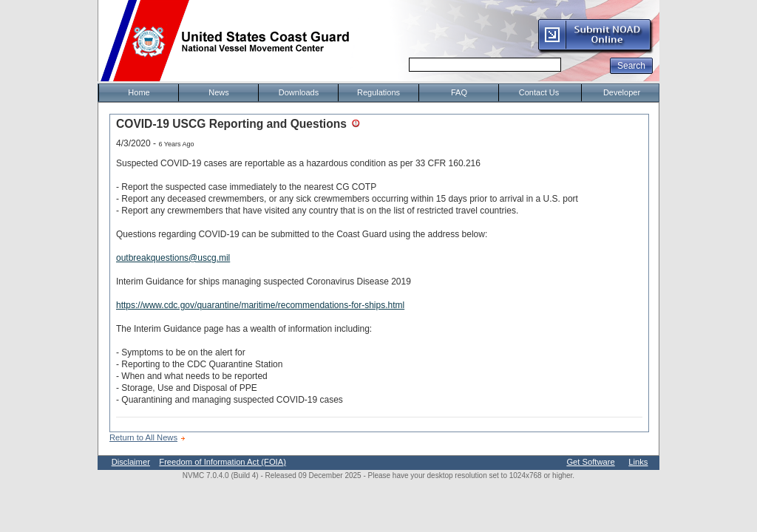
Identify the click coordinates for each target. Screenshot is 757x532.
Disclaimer (131, 462)
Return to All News (143, 437)
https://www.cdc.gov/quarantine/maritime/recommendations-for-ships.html (260, 305)
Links (638, 462)
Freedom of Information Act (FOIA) (223, 462)
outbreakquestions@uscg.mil (173, 258)
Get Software (590, 462)
